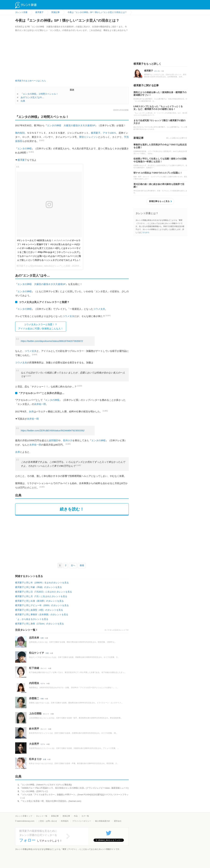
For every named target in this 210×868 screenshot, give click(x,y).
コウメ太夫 (99, 309)
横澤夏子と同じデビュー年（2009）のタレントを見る (42, 605)
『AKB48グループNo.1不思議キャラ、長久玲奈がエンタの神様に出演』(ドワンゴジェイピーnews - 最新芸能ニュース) (74, 788)
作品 (76, 816)
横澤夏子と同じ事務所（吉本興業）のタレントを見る (42, 614)
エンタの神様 (25, 148)
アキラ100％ (109, 133)
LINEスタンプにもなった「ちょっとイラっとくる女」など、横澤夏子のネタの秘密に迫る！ (158, 108)
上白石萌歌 (35, 714)
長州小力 (68, 440)
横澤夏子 (96, 133)
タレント (44, 668)
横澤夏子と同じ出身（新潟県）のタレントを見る (39, 601)
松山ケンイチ (37, 653)
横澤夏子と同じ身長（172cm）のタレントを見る (40, 624)
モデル (43, 683)
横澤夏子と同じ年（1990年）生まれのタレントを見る (42, 583)
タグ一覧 (85, 816)
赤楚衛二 (34, 698)
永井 (31, 411)
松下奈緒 (34, 668)
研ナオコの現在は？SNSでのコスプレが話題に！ (158, 173)
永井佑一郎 (40, 404)
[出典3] (31, 152)
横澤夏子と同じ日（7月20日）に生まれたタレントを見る (44, 592)
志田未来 (34, 638)
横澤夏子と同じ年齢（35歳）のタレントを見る (38, 587)
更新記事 (66, 816)
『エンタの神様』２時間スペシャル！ (39, 94)
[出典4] (108, 316)
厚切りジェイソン (89, 137)
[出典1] (42, 140)
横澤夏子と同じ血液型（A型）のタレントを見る (39, 610)
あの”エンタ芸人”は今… (33, 97)
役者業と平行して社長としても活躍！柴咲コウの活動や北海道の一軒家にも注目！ (160, 160)
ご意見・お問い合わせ (48, 821)
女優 (42, 638)
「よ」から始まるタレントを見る (32, 619)
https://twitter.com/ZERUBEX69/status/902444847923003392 (53, 431)
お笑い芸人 (157, 71)
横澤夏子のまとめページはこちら (31, 81)
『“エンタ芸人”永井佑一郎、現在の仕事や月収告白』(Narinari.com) (51, 801)
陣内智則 (20, 133)
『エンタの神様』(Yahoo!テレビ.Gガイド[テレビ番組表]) (46, 785)
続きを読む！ (72, 509)
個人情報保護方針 (103, 821)
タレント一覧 (42, 816)
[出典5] (105, 411)
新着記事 (55, 816)
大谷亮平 (34, 744)
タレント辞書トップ (24, 816)
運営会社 (118, 821)
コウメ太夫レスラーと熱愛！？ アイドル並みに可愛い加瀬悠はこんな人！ (41, 326)
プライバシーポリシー (82, 821)
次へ (73, 565)
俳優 (47, 653)
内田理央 (34, 683)
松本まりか (35, 759)
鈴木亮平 (34, 729)
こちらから (145, 232)
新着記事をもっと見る (159, 201)
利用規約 (65, 821)
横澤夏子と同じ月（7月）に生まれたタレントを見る (41, 596)
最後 (82, 565)
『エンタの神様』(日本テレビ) (34, 791)
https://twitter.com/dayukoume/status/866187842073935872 (52, 341)
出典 (23, 101)
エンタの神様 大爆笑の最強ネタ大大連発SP (71, 125)
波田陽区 (53, 440)
